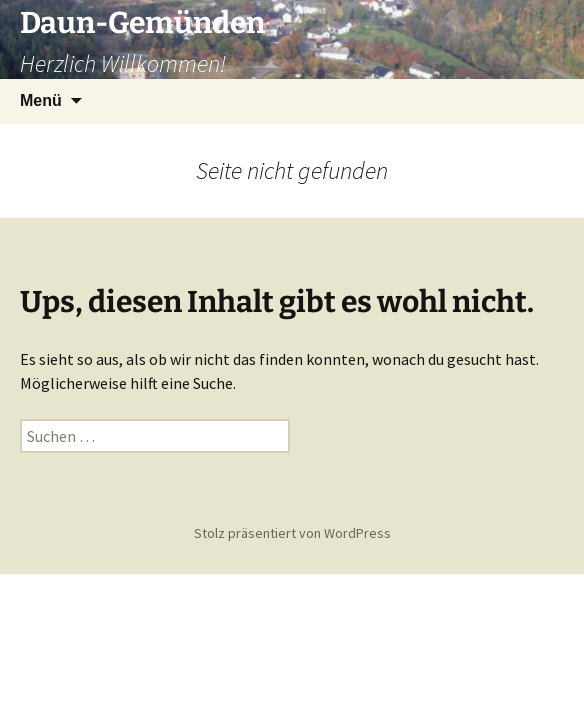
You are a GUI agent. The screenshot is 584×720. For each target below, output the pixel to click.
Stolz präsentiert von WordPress (292, 533)
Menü (41, 100)
